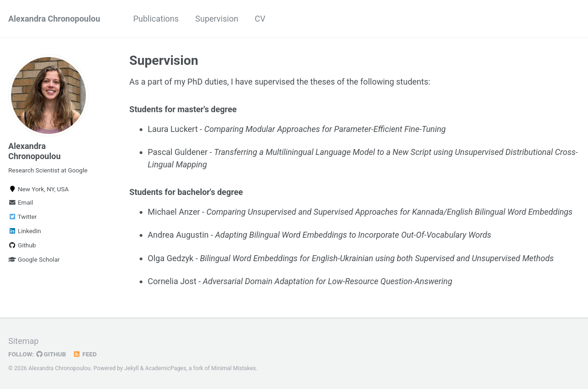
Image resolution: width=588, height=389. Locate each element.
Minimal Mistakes (234, 368)
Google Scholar (34, 259)
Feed (85, 354)
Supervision (217, 19)
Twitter (23, 217)
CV (260, 19)
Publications (156, 19)
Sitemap (23, 341)
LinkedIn (25, 231)
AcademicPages (166, 368)
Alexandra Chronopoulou (54, 19)
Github (22, 245)
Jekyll (132, 368)
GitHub (51, 354)
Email (21, 202)
